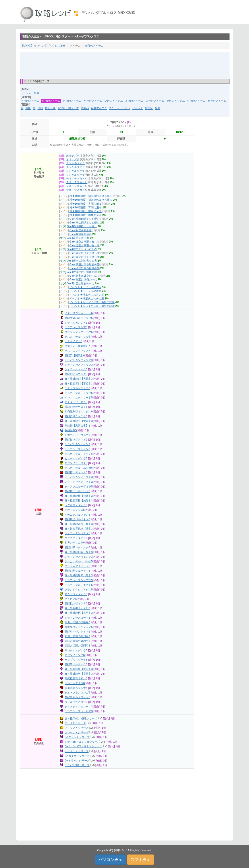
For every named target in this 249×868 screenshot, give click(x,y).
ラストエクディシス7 (77, 351)
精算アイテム (99, 108)
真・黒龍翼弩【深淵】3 (79, 669)
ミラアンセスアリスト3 (79, 482)
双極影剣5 (71, 430)
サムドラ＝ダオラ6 (76, 594)
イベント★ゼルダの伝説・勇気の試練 (92, 302)
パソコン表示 (110, 860)
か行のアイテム (94, 46)
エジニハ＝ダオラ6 (76, 538)
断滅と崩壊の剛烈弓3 (77, 636)
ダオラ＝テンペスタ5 (77, 533)
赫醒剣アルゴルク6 (76, 374)
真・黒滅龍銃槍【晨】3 (79, 524)
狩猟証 (149, 108)
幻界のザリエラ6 (75, 543)
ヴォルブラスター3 (76, 702)
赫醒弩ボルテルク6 (76, 664)
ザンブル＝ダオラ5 (76, 660)
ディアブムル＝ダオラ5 (79, 487)
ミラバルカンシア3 (76, 323)
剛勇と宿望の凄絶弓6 (77, 622)
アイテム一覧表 (30, 93)
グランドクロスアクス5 (79, 590)
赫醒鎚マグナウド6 (76, 440)
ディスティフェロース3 (79, 707)
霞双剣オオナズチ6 (76, 407)
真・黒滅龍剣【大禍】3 (79, 379)
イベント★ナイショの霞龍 (85, 287)
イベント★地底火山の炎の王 (87, 295)
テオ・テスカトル (77, 179)
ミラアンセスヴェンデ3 (79, 557)
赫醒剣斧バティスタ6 (77, 548)
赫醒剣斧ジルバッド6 (77, 571)
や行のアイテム (176, 101)
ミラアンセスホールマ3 (79, 711)
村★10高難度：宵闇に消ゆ (86, 204)
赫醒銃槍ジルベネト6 (77, 519)
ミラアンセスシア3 (76, 327)
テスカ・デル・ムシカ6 (79, 468)
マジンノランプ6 (75, 655)
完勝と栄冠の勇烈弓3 (77, 646)
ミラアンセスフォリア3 (79, 365)
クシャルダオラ (75, 163)
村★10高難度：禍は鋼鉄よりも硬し (91, 196)
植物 (40, 108)
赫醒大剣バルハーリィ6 (79, 318)
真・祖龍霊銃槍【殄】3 (79, 529)
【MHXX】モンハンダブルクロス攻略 (43, 46)
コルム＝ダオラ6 (75, 683)
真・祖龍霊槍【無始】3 (79, 501)
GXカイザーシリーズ (77, 756)
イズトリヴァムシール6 (79, 313)
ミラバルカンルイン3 (77, 444)
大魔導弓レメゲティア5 (79, 627)
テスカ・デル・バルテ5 (79, 561)
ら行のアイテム (196, 101)
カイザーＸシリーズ (77, 751)
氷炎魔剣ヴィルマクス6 (79, 412)
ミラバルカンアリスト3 (79, 477)
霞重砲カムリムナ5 (76, 688)
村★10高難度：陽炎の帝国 (86, 211)
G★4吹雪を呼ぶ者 (81, 230)
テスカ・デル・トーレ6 (79, 454)
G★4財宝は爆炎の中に (83, 276)
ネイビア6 (71, 599)
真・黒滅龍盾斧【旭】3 (79, 575)
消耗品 (85, 108)
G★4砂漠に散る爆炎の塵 (85, 264)
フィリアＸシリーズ (77, 728)
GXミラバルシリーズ (77, 761)
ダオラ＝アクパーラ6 (77, 566)
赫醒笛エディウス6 (76, 472)
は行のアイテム (134, 101)
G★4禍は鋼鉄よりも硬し (85, 219)
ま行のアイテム (155, 101)
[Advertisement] (125, 65)
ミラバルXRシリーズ (77, 765)
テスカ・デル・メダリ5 (79, 393)
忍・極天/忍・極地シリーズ (81, 718)
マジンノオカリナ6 (76, 463)
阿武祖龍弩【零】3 (76, 678)
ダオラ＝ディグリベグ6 (79, 332)
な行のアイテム (114, 101)
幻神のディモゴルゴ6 (77, 435)
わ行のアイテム (217, 101)
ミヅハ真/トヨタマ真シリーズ (82, 742)
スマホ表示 (141, 860)
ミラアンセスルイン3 (77, 449)
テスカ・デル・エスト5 (79, 585)
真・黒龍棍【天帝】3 (77, 608)
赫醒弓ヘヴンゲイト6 (77, 632)
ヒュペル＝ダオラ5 (76, 458)
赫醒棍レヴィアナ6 (76, 604)
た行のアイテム (93, 101)
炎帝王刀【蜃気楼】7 (77, 346)
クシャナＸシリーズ (77, 732)
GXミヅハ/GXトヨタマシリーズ (83, 746)
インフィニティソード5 (79, 398)
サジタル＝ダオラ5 (76, 651)
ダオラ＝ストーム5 (76, 369)
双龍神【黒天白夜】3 (77, 426)
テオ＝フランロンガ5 (77, 693)
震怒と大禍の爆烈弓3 (77, 641)
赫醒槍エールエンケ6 (77, 491)
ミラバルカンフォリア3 (79, 360)
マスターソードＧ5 (76, 402)
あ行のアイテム (30, 101)
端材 (158, 108)
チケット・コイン (120, 108)
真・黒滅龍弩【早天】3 (79, 674)
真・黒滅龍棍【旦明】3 (79, 613)
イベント (138, 108)
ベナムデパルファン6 (77, 515)
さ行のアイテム (72, 101)
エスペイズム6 (73, 341)
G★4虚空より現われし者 (85, 242)
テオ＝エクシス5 (75, 510)
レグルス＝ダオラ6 (76, 505)
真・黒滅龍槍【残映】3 (79, 496)
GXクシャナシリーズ (77, 737)
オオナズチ (73, 156)
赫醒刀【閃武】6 (75, 355)
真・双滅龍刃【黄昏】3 (79, 421)
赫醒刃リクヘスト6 (76, 416)
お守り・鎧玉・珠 (68, 108)
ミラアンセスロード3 (77, 618)
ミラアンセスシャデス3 (79, 580)
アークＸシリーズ (75, 723)
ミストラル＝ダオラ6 (77, 388)
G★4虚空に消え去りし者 (85, 253)
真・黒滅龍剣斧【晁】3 (79, 552)
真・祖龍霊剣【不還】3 (79, 384)
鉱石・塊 (50, 108)
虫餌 (28, 108)
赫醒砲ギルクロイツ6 (77, 697)
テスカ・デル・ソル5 (77, 337)
